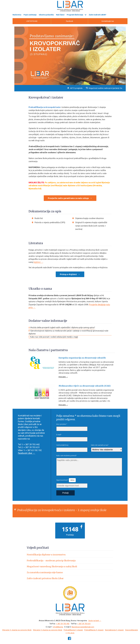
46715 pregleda (75, 88)
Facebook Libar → (27, 453)
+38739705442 (32, 21)
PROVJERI (63, 377)
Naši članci (60, 15)
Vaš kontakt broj (62, 445)
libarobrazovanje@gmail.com (83, 627)
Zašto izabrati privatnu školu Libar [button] (45, 578)
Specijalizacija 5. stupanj (114, 630)
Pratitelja (70, 535)
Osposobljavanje (131, 630)
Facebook (70, 21)
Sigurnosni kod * (66, 480)
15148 (70, 529)
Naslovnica (17, 15)
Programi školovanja (75, 15)
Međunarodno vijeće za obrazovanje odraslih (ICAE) (85, 386)
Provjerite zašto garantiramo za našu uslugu (68, 198)
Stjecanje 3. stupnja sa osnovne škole (17, 630)
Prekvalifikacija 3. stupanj (73, 630)
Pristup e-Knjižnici (68, 274)
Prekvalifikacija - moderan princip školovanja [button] (51, 561)
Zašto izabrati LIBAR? (98, 15)
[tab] (70, 555)
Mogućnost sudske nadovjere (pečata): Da (104, 88)
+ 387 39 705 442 (63, 624)
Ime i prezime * (62, 424)
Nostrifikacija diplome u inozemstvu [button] (46, 555)
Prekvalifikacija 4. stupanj (94, 630)
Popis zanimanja (30, 15)
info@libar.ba (58, 627)
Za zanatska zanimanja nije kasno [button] (45, 572)
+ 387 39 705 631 (84, 624)
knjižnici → (38, 262)
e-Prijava (70, 633)
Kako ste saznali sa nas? (100, 445)
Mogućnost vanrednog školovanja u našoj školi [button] (52, 566)
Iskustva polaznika (46, 15)
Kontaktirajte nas (108, 21)
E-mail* (59, 435)
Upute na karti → (95, 621)
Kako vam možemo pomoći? (66, 456)
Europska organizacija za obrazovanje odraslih (82, 358)
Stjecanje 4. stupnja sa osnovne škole (48, 630)
